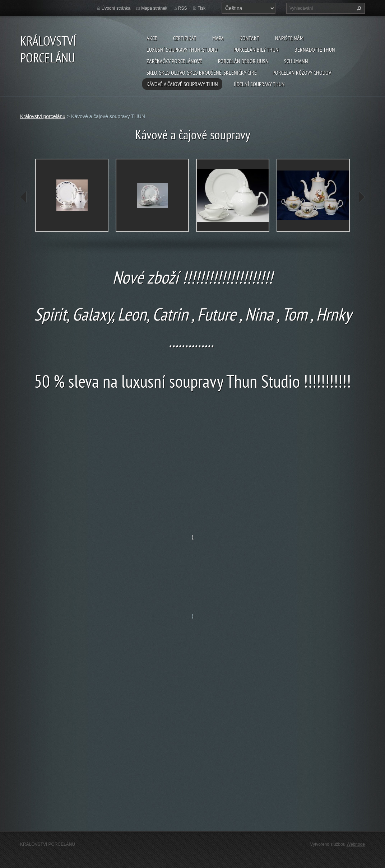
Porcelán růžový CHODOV (302, 73)
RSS (183, 8)
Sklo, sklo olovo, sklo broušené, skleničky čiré (202, 73)
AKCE (152, 38)
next (361, 197)
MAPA (218, 38)
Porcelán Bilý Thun (256, 50)
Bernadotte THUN (315, 50)
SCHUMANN (296, 61)
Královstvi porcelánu (43, 116)
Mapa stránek (154, 8)
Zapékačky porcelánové (174, 61)
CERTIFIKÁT (185, 38)
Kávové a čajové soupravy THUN (182, 84)
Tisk (201, 8)
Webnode (356, 844)
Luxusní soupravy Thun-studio (182, 50)
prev (24, 197)
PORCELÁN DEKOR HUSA (243, 61)
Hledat (358, 8)
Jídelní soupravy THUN (259, 84)
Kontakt (249, 38)
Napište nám (289, 38)
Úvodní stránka (116, 8)
